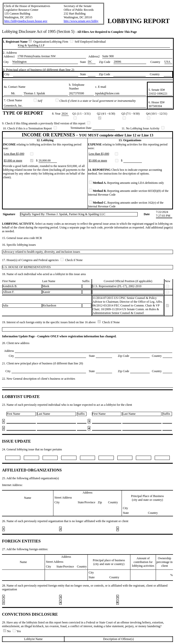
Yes (17, 631)
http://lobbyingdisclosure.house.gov (26, 21)
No (7, 631)
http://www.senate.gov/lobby (81, 21)
